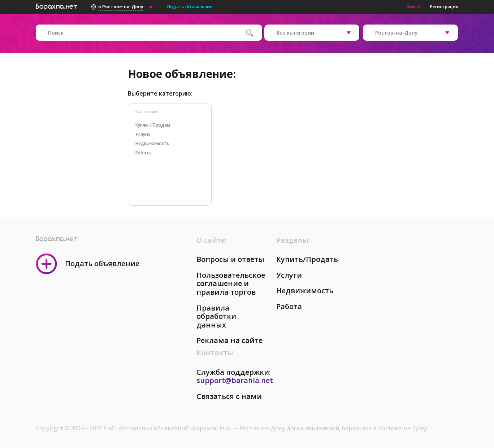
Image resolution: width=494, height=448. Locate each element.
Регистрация (444, 7)
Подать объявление (190, 7)
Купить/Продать (307, 259)
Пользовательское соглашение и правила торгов (231, 284)
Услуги (289, 275)
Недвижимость (305, 291)
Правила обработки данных (216, 316)
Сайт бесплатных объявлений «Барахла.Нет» (168, 428)
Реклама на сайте (229, 340)
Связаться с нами (229, 396)
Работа (289, 306)
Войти (414, 7)
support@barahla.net (235, 380)
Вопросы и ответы (230, 259)
